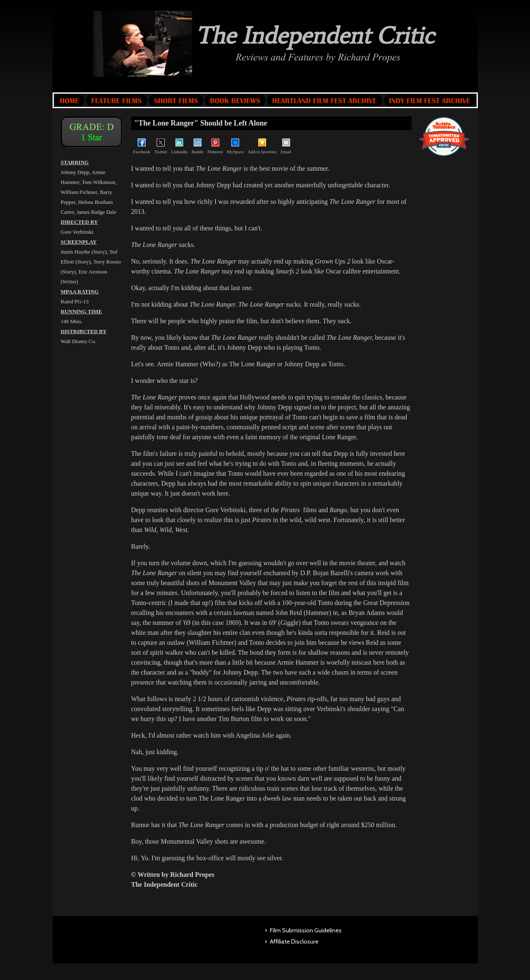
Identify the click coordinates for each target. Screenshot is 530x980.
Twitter (161, 146)
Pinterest (215, 146)
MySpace (235, 146)
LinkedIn (179, 146)
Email (286, 146)
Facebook (142, 146)
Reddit (198, 146)
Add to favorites (262, 146)
